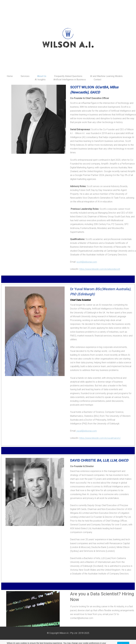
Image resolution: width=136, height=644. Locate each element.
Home (10, 76)
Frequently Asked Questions (68, 76)
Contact (97, 80)
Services (25, 76)
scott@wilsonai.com (87, 262)
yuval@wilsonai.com (86, 431)
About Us (42, 76)
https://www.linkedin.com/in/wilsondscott (100, 269)
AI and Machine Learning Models (106, 76)
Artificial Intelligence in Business (70, 80)
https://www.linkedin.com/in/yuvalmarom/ (100, 438)
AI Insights (40, 80)
